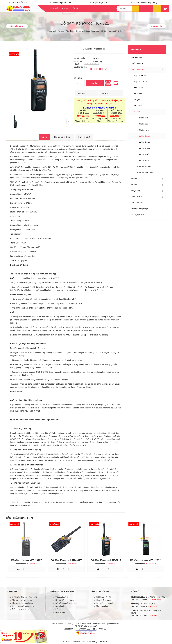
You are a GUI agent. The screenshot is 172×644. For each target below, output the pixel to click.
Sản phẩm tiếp (156, 26)
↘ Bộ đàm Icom (141, 124)
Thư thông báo (102, 606)
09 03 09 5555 (105, 629)
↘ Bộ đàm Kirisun (142, 142)
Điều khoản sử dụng (21, 609)
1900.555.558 (84, 629)
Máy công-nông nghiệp (140, 209)
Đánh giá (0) (84, 137)
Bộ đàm (79, 31)
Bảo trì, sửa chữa (138, 215)
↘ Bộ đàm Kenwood (143, 136)
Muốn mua (81, 93)
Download (60, 606)
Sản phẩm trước (17, 26)
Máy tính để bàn (140, 76)
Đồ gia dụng (136, 191)
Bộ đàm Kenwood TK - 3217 (113, 31)
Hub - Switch (139, 88)
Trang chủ (52, 31)
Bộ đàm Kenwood (92, 31)
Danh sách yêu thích (105, 603)
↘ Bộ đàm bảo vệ (142, 160)
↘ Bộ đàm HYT (141, 118)
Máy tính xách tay (141, 82)
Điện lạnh (135, 185)
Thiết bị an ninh (137, 203)
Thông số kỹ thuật (62, 137)
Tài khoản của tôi (103, 597)
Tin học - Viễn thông (66, 31)
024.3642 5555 (83, 113)
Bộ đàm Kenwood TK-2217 (106, 560)
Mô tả (44, 137)
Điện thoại (138, 106)
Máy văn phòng (137, 57)
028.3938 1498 (116, 113)
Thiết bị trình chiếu (138, 63)
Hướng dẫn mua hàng (65, 600)
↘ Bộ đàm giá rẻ (142, 154)
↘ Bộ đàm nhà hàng (143, 166)
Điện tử (134, 179)
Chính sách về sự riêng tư (23, 606)
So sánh (105, 93)
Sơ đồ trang (60, 612)
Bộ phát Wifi (139, 94)
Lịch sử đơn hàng (103, 600)
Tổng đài (137, 100)
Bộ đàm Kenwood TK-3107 (27, 560)
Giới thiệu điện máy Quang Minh (26, 597)
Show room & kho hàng (22, 600)
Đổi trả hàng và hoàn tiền (66, 603)
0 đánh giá (87, 49)
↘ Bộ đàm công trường (144, 173)
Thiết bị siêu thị (137, 197)
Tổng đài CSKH (62, 597)
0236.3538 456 (99, 113)
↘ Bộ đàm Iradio (141, 130)
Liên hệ (59, 609)
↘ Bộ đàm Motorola (143, 148)
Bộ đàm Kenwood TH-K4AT (66, 560)
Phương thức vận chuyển (23, 603)
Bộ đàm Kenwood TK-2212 (145, 560)
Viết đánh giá (100, 49)
